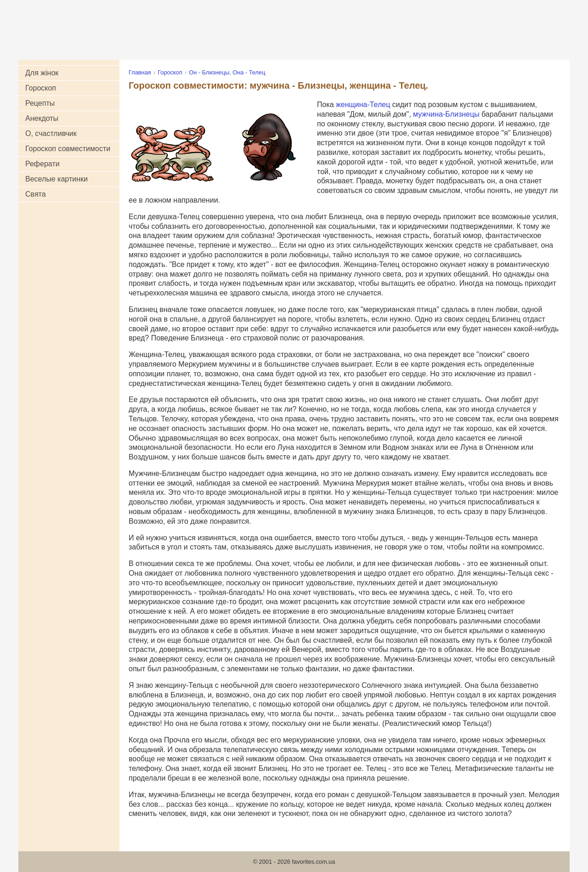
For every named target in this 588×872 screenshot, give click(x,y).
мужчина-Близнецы (446, 114)
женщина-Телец (363, 105)
